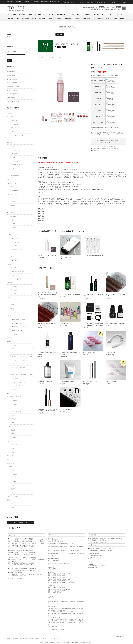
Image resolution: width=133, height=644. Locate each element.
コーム (12, 353)
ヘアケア (77, 19)
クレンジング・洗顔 (56, 58)
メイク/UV (59, 19)
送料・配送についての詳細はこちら (57, 629)
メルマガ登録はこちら (20, 522)
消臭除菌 (13, 489)
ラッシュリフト (12, 15)
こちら (112, 134)
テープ (12, 364)
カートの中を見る (11, 37)
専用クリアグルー (15, 128)
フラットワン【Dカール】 (67, 409)
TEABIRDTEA (64, 324)
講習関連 (122, 19)
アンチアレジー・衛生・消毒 (18, 367)
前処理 (12, 305)
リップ (12, 448)
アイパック (13, 345)
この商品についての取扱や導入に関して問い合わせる (105, 149)
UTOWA (13, 157)
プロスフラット (14, 268)
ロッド (12, 132)
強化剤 (12, 308)
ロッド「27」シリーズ (112, 382)
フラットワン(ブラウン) (17, 279)
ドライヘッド (14, 198)
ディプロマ (13, 511)
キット (12, 504)
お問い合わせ (114, 3)
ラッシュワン (14, 246)
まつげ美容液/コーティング (29, 19)
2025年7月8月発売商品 (13, 90)
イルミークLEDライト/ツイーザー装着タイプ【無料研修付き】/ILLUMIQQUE (93, 325)
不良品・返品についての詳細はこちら (98, 543)
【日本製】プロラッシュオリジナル (20, 327)
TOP (39, 58)
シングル (72, 15)
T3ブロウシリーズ (15, 150)
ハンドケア (13, 478)
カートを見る (123, 3)
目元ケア (13, 423)
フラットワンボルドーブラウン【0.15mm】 (116, 295)
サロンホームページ (16, 209)
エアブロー (13, 371)
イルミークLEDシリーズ (13, 101)
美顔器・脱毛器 (86, 19)
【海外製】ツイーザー (16, 331)
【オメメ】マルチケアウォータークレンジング (70, 354)
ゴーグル (13, 224)
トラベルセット (14, 437)
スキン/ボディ (68, 19)
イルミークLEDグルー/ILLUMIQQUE (115, 324)
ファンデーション (15, 445)
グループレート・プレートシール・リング (21, 356)
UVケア (12, 452)
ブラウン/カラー (15, 257)
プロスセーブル (14, 238)
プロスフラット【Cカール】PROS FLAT (70, 258)
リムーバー (13, 301)
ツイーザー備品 (14, 334)
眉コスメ (51, 19)
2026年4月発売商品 (12, 76)
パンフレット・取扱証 (111, 19)
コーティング (14, 404)
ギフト (12, 471)
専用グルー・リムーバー (17, 220)
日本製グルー (88, 15)
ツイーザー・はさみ (16, 161)
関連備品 (13, 205)
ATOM (58, 639)
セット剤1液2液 (14, 121)
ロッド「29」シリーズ (89, 353)
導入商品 (13, 202)
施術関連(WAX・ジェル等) (17, 165)
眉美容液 (13, 430)
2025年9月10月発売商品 (13, 87)
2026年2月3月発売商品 (13, 79)
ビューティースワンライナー (91, 382)
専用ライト (13, 216)
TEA (12, 493)
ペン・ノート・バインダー (17, 386)
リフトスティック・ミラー (17, 135)
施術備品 (10, 19)
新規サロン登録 (105, 142)
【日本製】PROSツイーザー (18, 319)
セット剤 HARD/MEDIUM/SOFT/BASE (93, 256)
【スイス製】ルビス (16, 323)
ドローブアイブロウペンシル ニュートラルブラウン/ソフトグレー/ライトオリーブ (48, 295)
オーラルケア (14, 474)
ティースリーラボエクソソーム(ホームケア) (93, 295)
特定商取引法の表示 (34, 639)
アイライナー (14, 419)
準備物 (12, 507)
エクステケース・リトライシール (19, 360)
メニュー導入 (51, 15)
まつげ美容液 (14, 401)
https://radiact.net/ (93, 567)
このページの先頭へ (120, 637)
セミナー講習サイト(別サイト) (70, 3)
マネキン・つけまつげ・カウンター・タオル (22, 375)
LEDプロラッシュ (62, 15)
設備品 (17, 19)
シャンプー (13, 312)
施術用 (12, 187)
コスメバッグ (14, 389)
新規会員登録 (99, 3)
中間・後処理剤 (14, 124)
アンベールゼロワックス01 (67, 382)
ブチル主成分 (14, 290)
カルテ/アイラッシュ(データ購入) (19, 382)
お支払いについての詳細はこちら (17, 579)
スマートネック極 (111, 353)
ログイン (106, 3)
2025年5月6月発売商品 (13, 94)
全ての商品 (10, 113)
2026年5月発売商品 (12, 72)
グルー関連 (13, 294)
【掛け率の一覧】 (95, 129)
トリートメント (119, 15)
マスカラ (13, 415)
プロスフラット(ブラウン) (17, 272)
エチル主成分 (14, 286)
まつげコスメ (43, 19)
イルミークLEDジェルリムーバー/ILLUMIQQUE (47, 354)
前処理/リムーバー (99, 15)
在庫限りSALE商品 (12, 98)
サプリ (12, 485)
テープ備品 (13, 227)
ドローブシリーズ (15, 154)
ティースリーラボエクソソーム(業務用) (70, 294)
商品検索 (60, 34)
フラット (79, 15)
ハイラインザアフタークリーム (45, 382)
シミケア (30, 15)
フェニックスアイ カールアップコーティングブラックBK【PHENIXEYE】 (47, 410)
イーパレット (14, 261)
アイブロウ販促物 (15, 176)
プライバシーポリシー (46, 639)
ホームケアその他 (98, 19)
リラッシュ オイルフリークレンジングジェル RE (47, 257)
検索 (9, 61)
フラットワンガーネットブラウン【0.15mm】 (47, 325)
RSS (54, 639)
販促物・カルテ (14, 191)
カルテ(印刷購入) (15, 378)
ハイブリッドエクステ (16, 249)
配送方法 (25, 639)
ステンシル (13, 168)
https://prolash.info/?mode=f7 (45, 164)
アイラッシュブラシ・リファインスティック (22, 349)
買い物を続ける (96, 150)
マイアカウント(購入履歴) (87, 3)
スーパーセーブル (15, 242)
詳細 (120, 132)
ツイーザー (110, 15)
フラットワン (14, 275)
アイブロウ (22, 15)
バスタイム (13, 482)
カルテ (12, 139)
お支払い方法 (19, 639)
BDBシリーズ (14, 146)
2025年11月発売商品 (12, 83)
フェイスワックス (40, 15)
